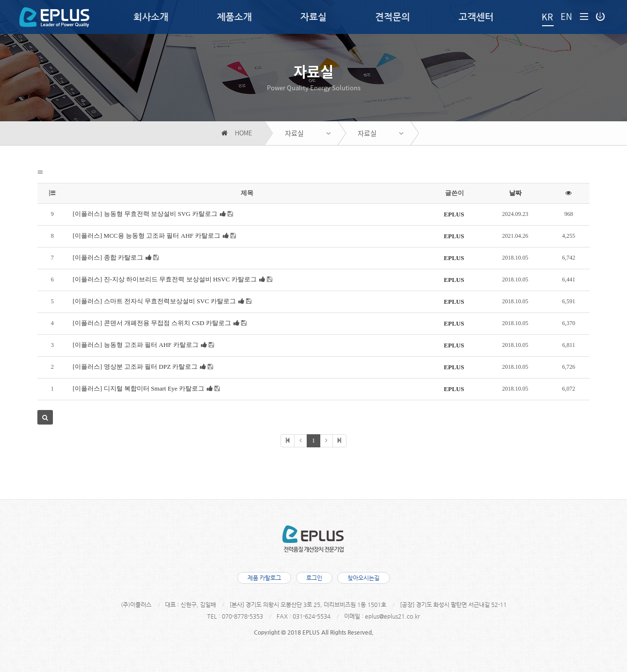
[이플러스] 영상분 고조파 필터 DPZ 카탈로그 (135, 367)
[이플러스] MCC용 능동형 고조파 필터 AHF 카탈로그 (147, 236)
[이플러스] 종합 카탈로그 (108, 257)
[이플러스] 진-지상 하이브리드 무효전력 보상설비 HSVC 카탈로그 (165, 279)
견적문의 (393, 17)
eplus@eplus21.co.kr (392, 616)
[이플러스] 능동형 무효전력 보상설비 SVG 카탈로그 (145, 214)
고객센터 (476, 17)
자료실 (313, 17)
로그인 (314, 578)
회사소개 (151, 17)
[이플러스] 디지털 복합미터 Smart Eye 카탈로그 (139, 388)
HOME (237, 133)
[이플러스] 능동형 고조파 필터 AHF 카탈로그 (136, 345)
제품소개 (234, 17)
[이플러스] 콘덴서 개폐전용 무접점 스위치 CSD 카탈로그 (152, 323)
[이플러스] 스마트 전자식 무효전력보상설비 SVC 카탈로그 (154, 301)
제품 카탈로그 (264, 578)
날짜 (515, 193)
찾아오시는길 (363, 578)
